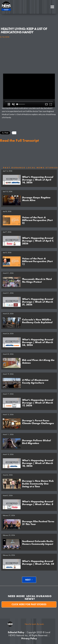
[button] (52, 7)
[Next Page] (29, 580)
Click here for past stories (29, 604)
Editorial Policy (16, 632)
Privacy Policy (29, 638)
